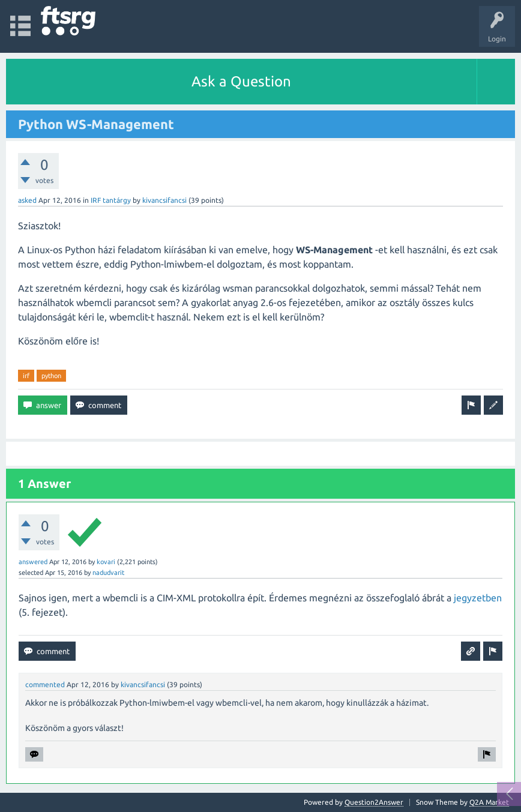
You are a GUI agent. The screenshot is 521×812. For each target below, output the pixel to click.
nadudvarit (108, 573)
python (51, 376)
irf (26, 376)
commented (45, 684)
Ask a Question (241, 81)
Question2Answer (374, 802)
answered (33, 562)
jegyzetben (478, 598)
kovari (106, 562)
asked (27, 200)
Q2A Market (489, 802)
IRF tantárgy (111, 200)
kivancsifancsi (164, 200)
